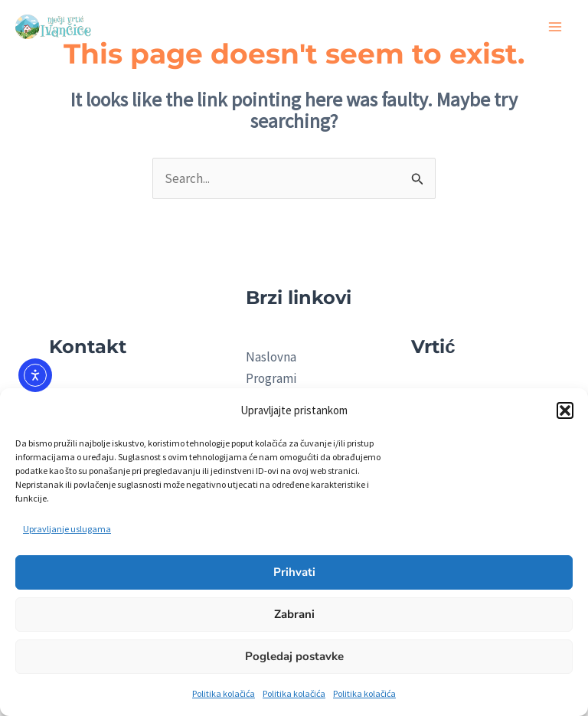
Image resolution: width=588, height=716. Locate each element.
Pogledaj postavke (294, 656)
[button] (565, 410)
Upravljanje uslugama (67, 529)
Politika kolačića (224, 693)
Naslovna (271, 357)
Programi (271, 378)
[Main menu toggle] (556, 27)
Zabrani (294, 614)
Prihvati (294, 572)
